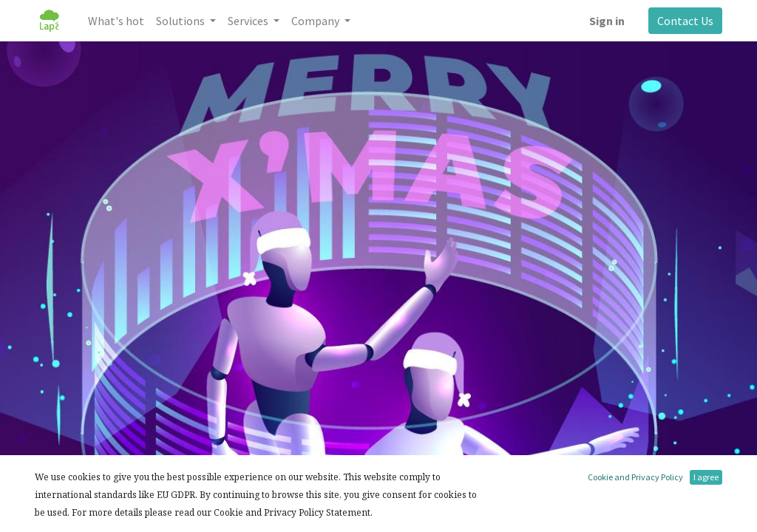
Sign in (607, 21)
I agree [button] (706, 477)
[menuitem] (116, 21)
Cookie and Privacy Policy (635, 477)
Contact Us (685, 21)
